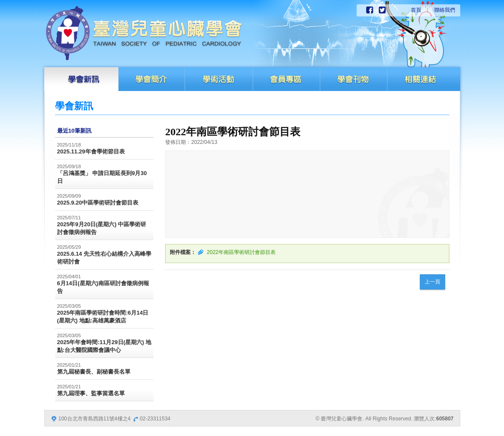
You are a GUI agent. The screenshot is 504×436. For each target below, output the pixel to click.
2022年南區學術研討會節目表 (241, 252)
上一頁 (432, 282)
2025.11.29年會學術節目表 (91, 151)
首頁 (416, 10)
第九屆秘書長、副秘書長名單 (94, 372)
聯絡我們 (445, 10)
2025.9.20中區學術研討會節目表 (98, 203)
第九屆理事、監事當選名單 (91, 393)
